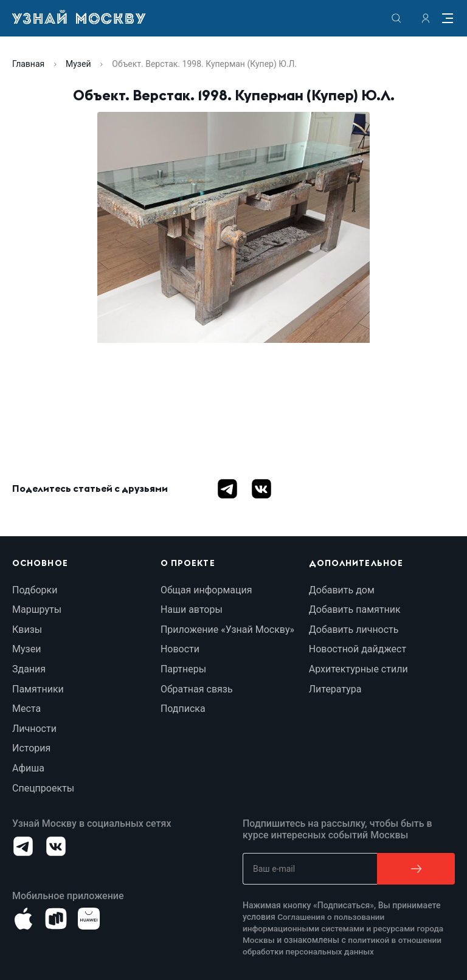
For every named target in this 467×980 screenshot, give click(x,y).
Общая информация (206, 590)
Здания (29, 669)
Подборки (35, 590)
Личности (34, 729)
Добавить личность (354, 630)
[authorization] (426, 18)
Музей (78, 64)
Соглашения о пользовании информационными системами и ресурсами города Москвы (346, 928)
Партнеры (183, 669)
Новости (180, 649)
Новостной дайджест (358, 649)
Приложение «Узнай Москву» (227, 630)
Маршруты (37, 609)
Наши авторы (192, 609)
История (31, 748)
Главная (28, 64)
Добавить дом (342, 590)
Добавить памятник (355, 609)
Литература (335, 689)
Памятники (38, 689)
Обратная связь (197, 689)
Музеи (26, 649)
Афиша (28, 768)
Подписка (183, 709)
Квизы (27, 630)
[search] (396, 18)
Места (26, 709)
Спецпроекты (43, 788)
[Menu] (448, 18)
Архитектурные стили (358, 669)
